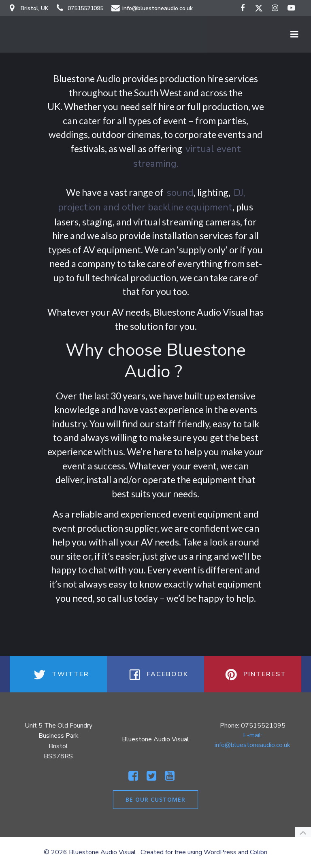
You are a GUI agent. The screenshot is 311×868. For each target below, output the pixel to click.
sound (180, 193)
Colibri (259, 852)
